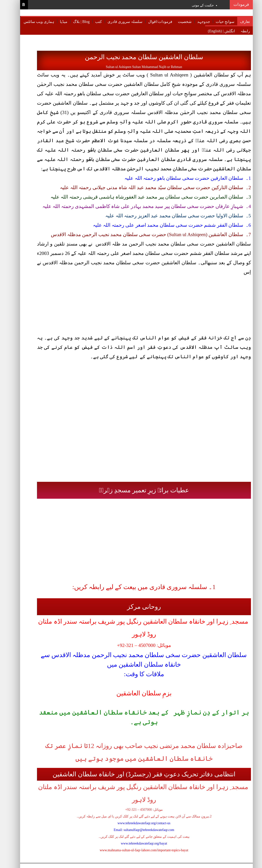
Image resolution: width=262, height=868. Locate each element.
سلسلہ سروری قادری (120, 22)
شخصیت (179, 22)
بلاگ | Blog (76, 22)
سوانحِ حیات (220, 22)
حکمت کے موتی (197, 5)
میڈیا (58, 22)
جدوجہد (198, 22)
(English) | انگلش (216, 31)
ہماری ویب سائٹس (34, 22)
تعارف (240, 22)
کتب (93, 22)
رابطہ (240, 31)
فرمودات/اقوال (155, 22)
